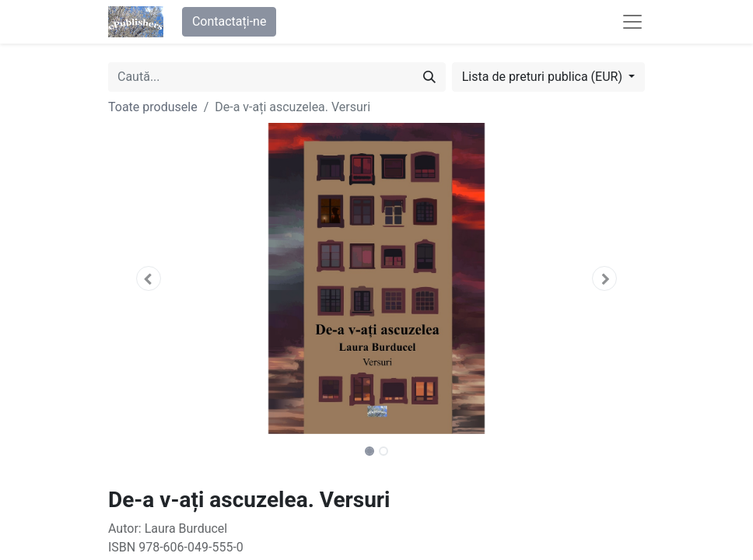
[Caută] (429, 77)
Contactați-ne (229, 21)
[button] (149, 278)
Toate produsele (153, 107)
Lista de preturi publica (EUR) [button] (544, 77)
